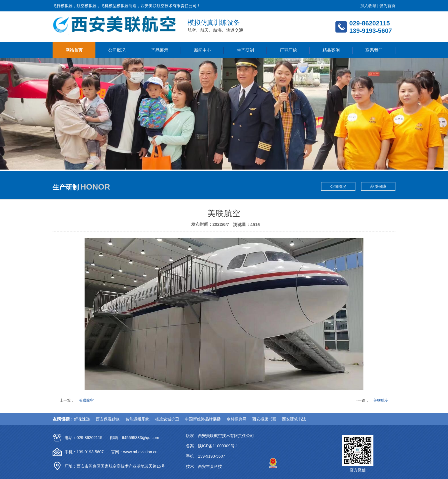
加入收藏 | (370, 6)
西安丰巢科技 (210, 466)
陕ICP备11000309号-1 (218, 446)
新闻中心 (203, 50)
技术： (192, 466)
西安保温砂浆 (108, 419)
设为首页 (387, 6)
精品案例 (331, 50)
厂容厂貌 (288, 50)
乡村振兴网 (237, 419)
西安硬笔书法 (294, 419)
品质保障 (378, 186)
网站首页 (74, 50)
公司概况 (117, 50)
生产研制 (245, 50)
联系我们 (374, 50)
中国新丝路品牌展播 (203, 419)
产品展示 (160, 50)
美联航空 (86, 400)
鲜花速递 (82, 419)
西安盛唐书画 (264, 419)
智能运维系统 (137, 419)
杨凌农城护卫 (167, 419)
